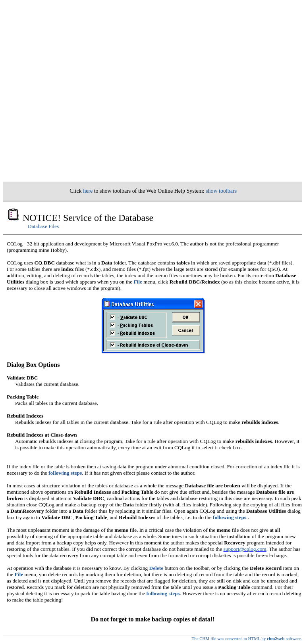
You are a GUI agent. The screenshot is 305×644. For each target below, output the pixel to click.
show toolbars (221, 191)
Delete (156, 568)
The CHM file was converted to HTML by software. (247, 638)
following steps (65, 473)
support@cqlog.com (245, 549)
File (138, 282)
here (88, 191)
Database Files (43, 226)
